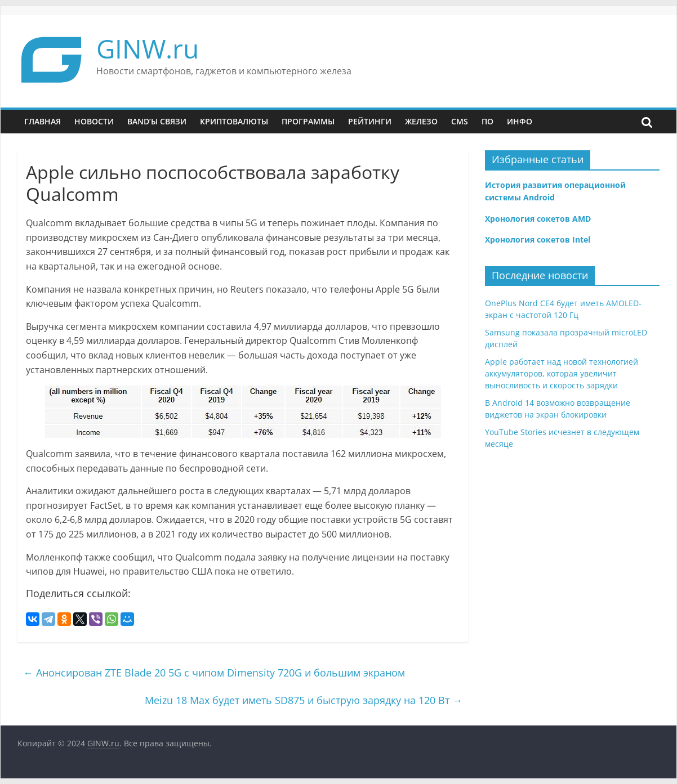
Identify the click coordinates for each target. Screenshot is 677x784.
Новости (94, 121)
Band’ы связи (157, 121)
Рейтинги (370, 121)
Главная (43, 121)
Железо (421, 121)
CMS (460, 121)
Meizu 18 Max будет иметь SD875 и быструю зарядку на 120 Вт (304, 700)
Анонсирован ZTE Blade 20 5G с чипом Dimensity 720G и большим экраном (214, 673)
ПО (487, 121)
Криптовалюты (234, 121)
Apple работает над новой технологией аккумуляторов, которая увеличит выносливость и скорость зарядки (562, 373)
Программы (308, 121)
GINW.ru (148, 48)
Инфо (520, 121)
